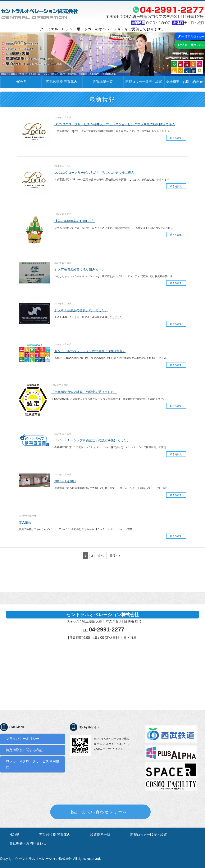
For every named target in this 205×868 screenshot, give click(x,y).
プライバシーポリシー (23, 739)
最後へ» (115, 556)
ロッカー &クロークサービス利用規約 (33, 764)
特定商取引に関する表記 (24, 750)
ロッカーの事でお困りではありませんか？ (40, 14)
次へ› (101, 556)
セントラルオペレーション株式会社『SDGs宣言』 (90, 351)
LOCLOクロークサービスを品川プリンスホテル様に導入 (94, 173)
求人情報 (25, 522)
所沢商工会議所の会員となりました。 (81, 310)
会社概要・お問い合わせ (28, 843)
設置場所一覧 (103, 82)
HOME (21, 82)
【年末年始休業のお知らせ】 (75, 221)
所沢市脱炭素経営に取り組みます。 (79, 269)
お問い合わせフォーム (105, 812)
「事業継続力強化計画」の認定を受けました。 (84, 392)
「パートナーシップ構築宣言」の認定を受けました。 (92, 440)
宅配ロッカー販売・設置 (144, 82)
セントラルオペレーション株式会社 (45, 859)
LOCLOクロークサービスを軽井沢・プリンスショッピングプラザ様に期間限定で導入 (115, 124)
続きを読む (176, 138)
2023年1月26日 (65, 481)
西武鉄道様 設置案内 (62, 82)
